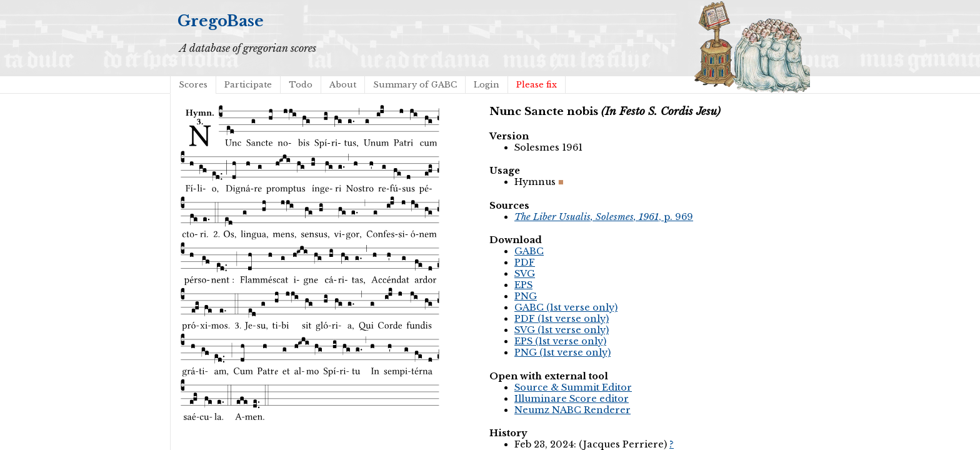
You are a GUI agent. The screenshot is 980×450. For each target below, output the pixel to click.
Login (487, 85)
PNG (526, 296)
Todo (301, 85)
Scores (193, 85)
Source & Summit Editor (573, 387)
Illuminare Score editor (572, 399)
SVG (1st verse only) (562, 330)
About (343, 85)
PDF (525, 262)
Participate (248, 85)
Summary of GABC (415, 85)
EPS (523, 285)
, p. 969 (604, 217)
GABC (529, 251)
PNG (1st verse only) (562, 352)
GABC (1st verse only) (566, 307)
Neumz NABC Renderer (572, 410)
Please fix (537, 85)
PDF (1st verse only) (562, 319)
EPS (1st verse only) (560, 341)
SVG (525, 274)
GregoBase (221, 21)
